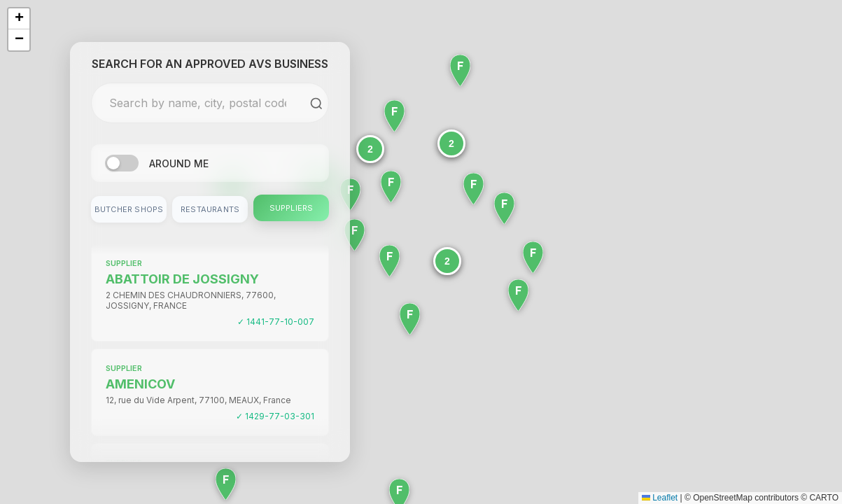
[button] (451, 143)
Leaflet (660, 498)
